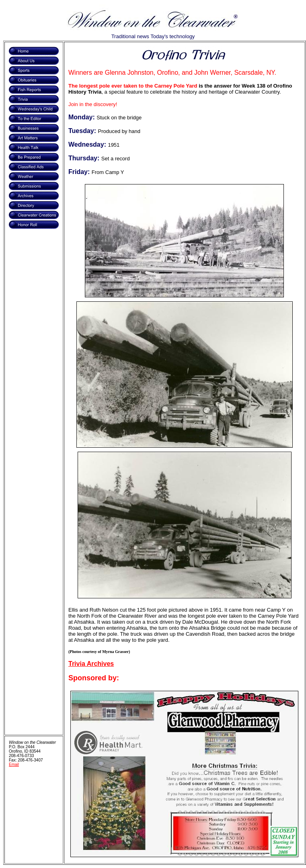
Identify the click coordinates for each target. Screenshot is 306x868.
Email (14, 765)
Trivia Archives (91, 664)
